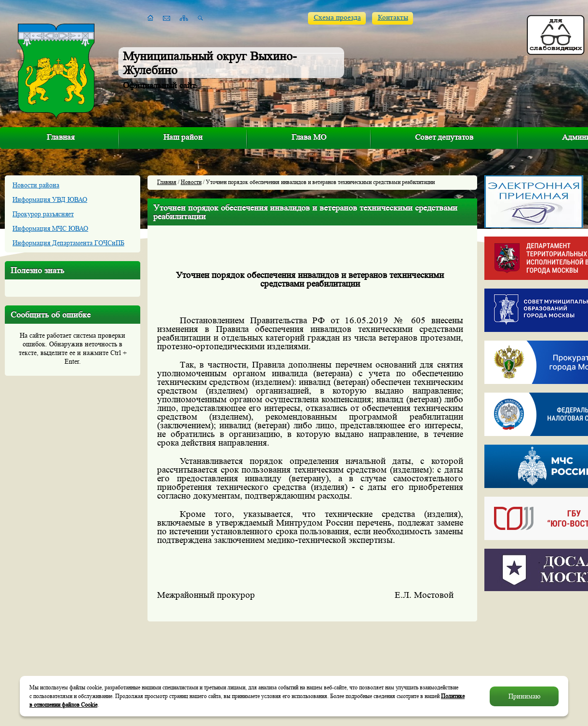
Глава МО (309, 137)
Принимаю (524, 696)
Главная (61, 137)
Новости (191, 182)
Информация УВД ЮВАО (50, 199)
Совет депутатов (444, 137)
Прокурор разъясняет (43, 214)
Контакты (393, 18)
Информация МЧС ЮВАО (50, 228)
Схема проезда (337, 18)
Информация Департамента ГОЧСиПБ (68, 243)
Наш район (183, 137)
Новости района (36, 185)
